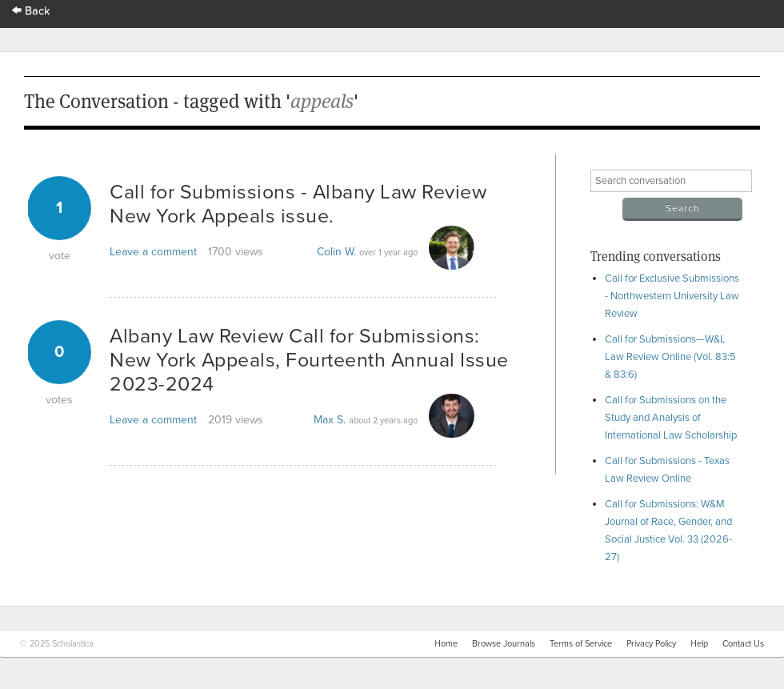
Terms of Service (581, 644)
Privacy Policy (651, 644)
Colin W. (336, 252)
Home (446, 644)
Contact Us (743, 644)
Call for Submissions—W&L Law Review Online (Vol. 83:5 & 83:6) (670, 357)
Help (699, 644)
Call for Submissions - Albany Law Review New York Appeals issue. (298, 204)
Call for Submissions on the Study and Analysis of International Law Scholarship (671, 418)
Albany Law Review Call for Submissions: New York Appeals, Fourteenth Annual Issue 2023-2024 (309, 360)
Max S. (330, 420)
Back (31, 11)
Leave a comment (153, 252)
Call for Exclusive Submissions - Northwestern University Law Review (672, 296)
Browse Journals (504, 644)
